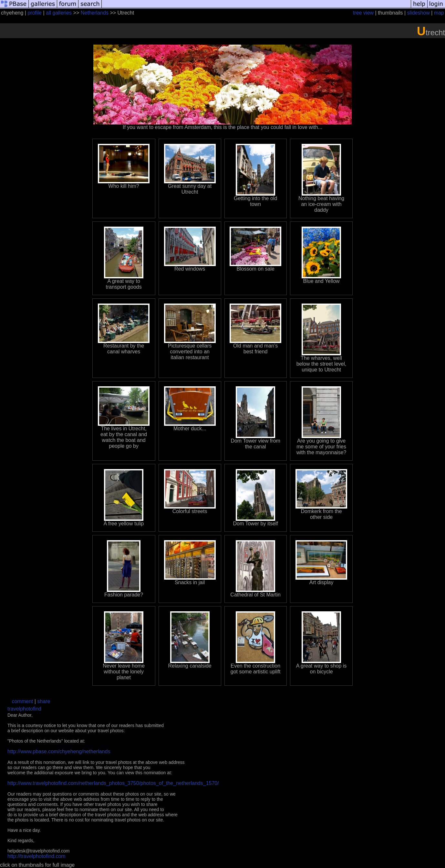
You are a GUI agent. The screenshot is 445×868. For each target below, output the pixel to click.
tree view (363, 13)
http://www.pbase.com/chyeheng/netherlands (59, 751)
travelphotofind (24, 709)
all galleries (59, 13)
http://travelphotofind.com (36, 856)
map (439, 13)
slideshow (419, 13)
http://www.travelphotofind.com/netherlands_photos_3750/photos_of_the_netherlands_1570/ (113, 783)
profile (35, 13)
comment (22, 701)
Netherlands (95, 13)
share (44, 701)
